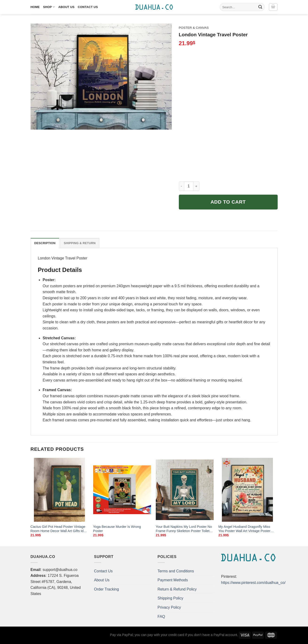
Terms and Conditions (176, 571)
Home (35, 7)
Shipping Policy (170, 598)
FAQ (161, 617)
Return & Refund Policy (177, 589)
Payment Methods (173, 580)
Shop (49, 7)
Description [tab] (45, 243)
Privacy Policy (169, 607)
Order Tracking (107, 589)
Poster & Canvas (194, 28)
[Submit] (260, 7)
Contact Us (88, 7)
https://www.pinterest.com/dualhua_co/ (253, 583)
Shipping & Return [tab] (80, 243)
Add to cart (228, 202)
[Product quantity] (189, 186)
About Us (66, 7)
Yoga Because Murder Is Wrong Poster (117, 529)
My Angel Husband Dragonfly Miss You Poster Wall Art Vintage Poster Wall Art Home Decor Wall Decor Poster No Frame (244, 529)
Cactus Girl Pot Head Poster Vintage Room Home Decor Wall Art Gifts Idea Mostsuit (59, 529)
